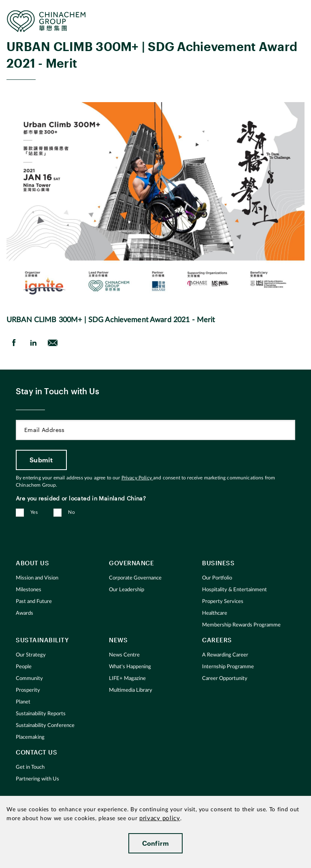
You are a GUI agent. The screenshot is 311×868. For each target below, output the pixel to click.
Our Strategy (31, 655)
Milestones (29, 590)
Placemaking (30, 737)
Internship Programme (228, 667)
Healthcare (215, 613)
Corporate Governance (135, 578)
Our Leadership (127, 590)
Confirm (156, 843)
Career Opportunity (225, 679)
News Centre (124, 655)
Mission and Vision (37, 578)
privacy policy (160, 818)
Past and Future (34, 602)
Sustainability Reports (41, 714)
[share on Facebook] (14, 343)
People (24, 667)
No (71, 512)
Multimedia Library (131, 690)
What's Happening (130, 667)
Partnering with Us (37, 779)
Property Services (223, 602)
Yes (34, 512)
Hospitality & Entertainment (234, 590)
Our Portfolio (217, 578)
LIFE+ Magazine (127, 679)
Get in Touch (30, 767)
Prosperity (28, 690)
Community (29, 679)
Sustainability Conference (45, 726)
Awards (24, 613)
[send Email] (53, 343)
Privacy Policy (137, 478)
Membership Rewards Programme (241, 625)
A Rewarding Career (225, 655)
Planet (23, 702)
